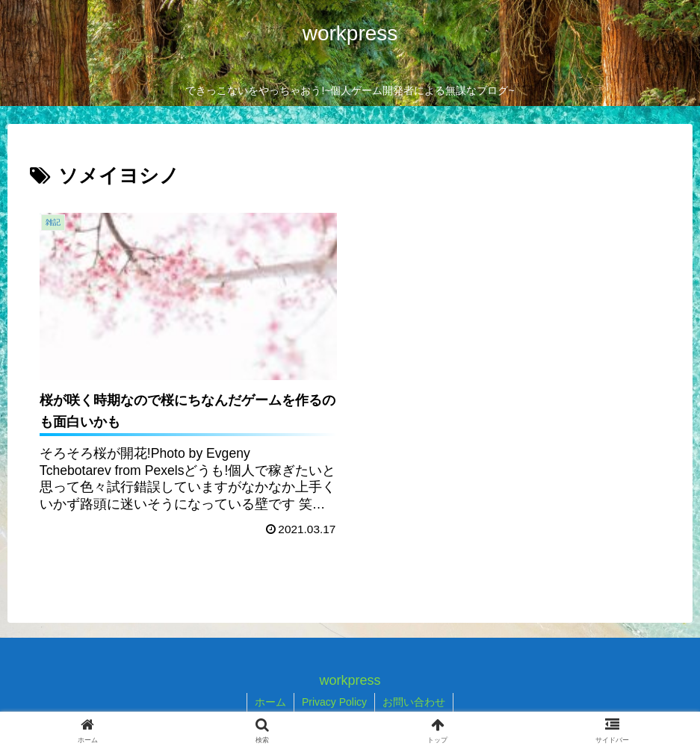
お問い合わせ (414, 702)
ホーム (270, 702)
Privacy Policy (334, 702)
